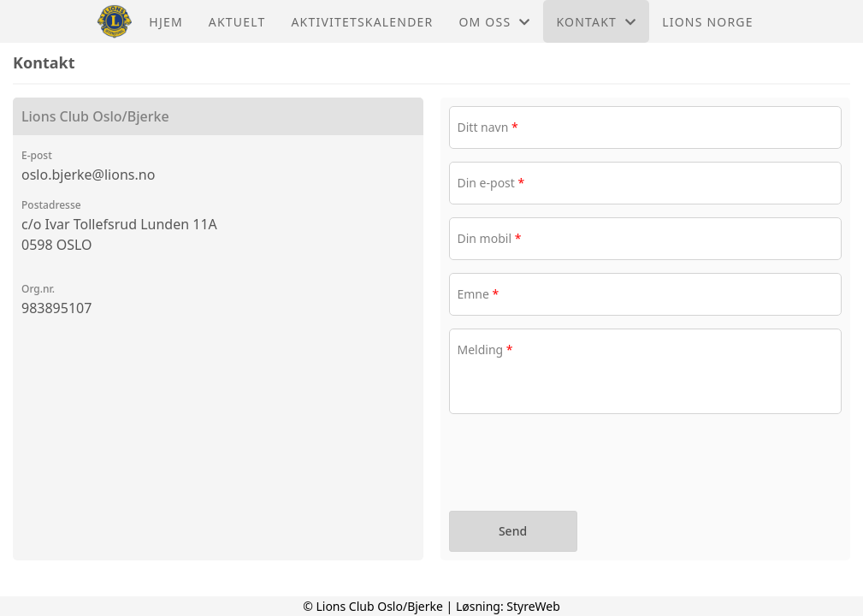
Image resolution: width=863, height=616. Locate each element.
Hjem (166, 22)
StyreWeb (533, 606)
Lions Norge (707, 22)
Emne (479, 294)
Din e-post (491, 183)
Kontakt (596, 22)
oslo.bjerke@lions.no (88, 175)
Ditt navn (488, 127)
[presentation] (579, 465)
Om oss (494, 22)
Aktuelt (237, 22)
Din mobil (490, 238)
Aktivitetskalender (362, 22)
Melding (485, 349)
